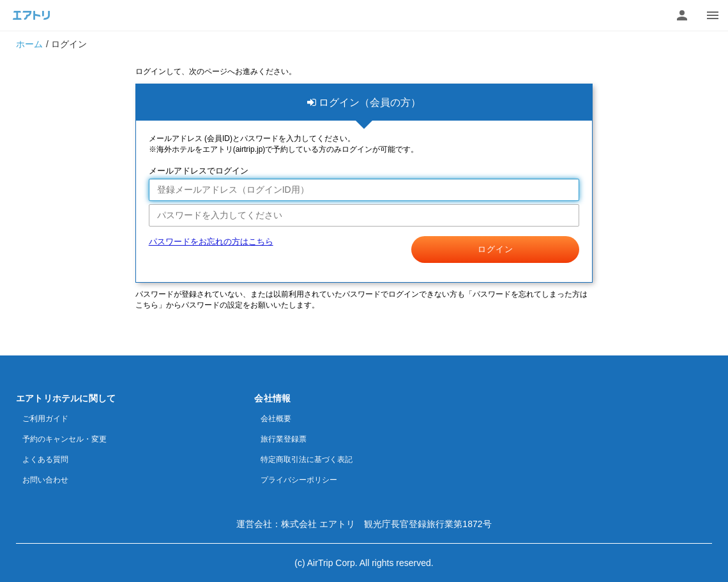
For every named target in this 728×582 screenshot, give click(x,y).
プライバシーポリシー (299, 480)
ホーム (29, 44)
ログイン (496, 249)
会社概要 (276, 419)
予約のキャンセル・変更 (64, 439)
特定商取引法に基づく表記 (307, 459)
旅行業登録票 (284, 439)
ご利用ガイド (45, 419)
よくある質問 (45, 459)
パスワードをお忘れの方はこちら (211, 242)
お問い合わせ (45, 480)
